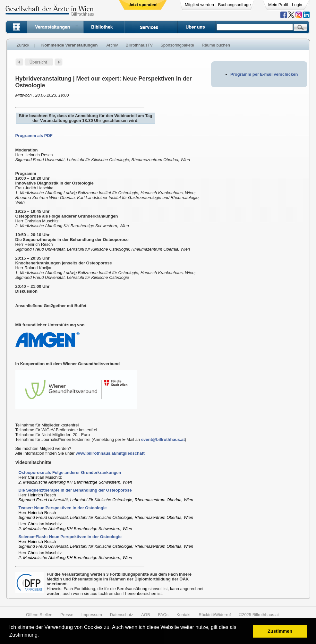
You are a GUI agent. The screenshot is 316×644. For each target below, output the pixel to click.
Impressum (92, 615)
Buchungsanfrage (235, 5)
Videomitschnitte (34, 462)
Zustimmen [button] (280, 631)
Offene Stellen (39, 615)
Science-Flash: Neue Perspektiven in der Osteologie (70, 537)
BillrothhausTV (139, 45)
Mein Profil (278, 5)
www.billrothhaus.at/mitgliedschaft (110, 453)
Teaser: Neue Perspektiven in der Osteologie (63, 508)
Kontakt (184, 615)
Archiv (112, 45)
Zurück (23, 45)
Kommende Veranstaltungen (70, 45)
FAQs (163, 615)
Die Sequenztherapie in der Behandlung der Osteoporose (75, 490)
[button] (41, 636)
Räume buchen (216, 45)
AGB (145, 615)
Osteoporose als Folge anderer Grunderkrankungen (70, 472)
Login (297, 5)
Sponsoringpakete (177, 45)
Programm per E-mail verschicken (264, 74)
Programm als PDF (34, 136)
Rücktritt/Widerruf (215, 615)
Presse (67, 615)
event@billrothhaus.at (163, 439)
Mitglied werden (199, 5)
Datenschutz (122, 615)
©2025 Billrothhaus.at (259, 615)
